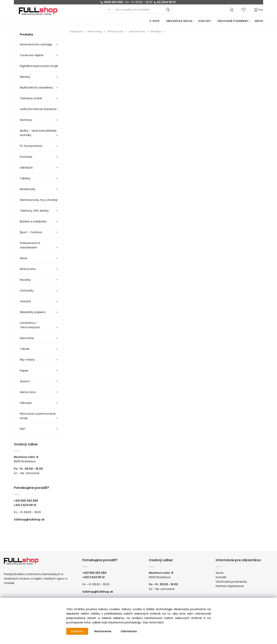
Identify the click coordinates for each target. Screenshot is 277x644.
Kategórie (76, 31)
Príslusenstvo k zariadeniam (30, 245)
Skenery (25, 77)
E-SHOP (155, 21)
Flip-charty (27, 360)
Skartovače (28, 269)
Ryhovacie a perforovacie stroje (38, 416)
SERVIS (259, 21)
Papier (24, 371)
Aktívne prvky (115, 31)
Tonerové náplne (32, 55)
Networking (95, 31)
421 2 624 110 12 (26, 505)
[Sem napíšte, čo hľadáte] (143, 10)
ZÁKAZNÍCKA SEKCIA (179, 21)
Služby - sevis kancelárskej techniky (38, 133)
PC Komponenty (31, 146)
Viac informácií (153, 622)
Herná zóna (28, 392)
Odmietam (129, 631)
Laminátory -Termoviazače (30, 325)
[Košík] (258, 10)
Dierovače (27, 338)
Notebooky (28, 189)
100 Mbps (156, 31)
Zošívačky (27, 291)
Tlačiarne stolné (31, 98)
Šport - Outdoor (31, 232)
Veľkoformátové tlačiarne (38, 109)
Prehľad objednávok (230, 586)
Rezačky (25, 280)
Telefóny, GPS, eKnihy (34, 211)
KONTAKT (205, 21)
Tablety (25, 178)
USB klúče (26, 168)
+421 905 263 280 (26, 501)
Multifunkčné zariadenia (36, 88)
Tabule (25, 349)
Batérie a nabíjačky (33, 221)
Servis (220, 573)
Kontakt (221, 577)
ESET (23, 429)
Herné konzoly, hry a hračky (38, 200)
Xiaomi (25, 381)
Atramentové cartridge (36, 44)
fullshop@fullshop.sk (29, 520)
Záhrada (26, 403)
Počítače (26, 157)
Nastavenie (103, 631)
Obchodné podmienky (231, 582)
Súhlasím (77, 631)
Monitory (26, 120)
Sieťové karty (137, 31)
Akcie (23, 258)
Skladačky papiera (33, 312)
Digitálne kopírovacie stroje (39, 66)
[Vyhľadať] (108, 10)
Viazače (25, 301)
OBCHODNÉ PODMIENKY (233, 21)
